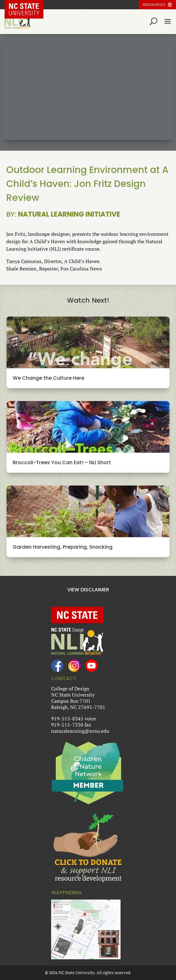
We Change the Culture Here (48, 378)
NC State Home (29, 5)
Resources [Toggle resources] (154, 5)
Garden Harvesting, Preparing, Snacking (63, 547)
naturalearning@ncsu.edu (80, 731)
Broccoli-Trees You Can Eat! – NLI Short (62, 462)
